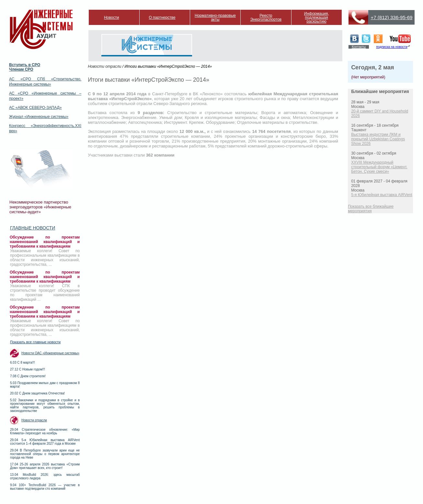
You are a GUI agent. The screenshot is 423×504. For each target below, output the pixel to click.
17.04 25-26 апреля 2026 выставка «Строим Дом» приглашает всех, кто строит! (45, 466)
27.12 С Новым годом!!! (28, 369)
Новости (111, 18)
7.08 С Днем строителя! (28, 376)
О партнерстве (162, 18)
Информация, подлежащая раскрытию (317, 18)
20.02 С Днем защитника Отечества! (37, 393)
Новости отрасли (34, 420)
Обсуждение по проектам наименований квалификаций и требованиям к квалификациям (45, 242)
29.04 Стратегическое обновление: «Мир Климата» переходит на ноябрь (45, 431)
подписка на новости (392, 47)
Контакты (359, 47)
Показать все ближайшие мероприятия (371, 209)
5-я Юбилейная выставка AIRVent (382, 195)
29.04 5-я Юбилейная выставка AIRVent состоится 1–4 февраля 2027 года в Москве (45, 442)
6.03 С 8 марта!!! (23, 363)
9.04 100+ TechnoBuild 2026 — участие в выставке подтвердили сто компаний (45, 487)
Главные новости (33, 228)
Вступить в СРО (25, 65)
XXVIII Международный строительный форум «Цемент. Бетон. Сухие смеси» (379, 167)
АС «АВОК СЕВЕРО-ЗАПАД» (35, 108)
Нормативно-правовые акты (215, 18)
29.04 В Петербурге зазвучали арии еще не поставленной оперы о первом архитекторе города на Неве (45, 454)
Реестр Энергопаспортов (266, 18)
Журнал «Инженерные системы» (39, 117)
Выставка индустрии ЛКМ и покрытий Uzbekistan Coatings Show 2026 (378, 139)
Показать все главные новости (35, 342)
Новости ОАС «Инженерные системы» (50, 353)
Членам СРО (21, 69)
